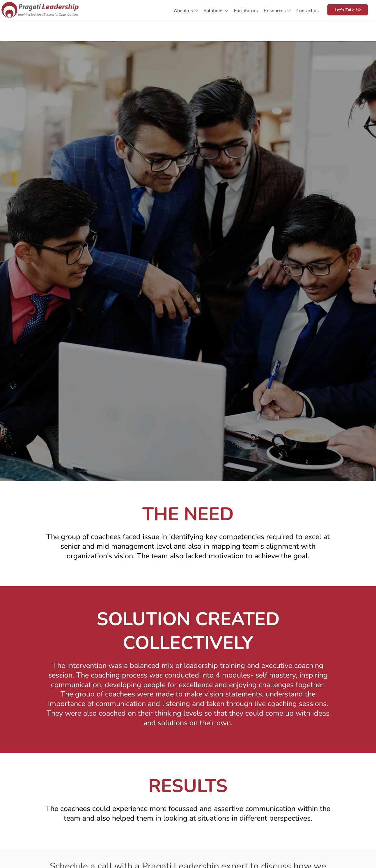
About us (186, 11)
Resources (277, 11)
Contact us (307, 11)
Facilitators (246, 11)
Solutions (216, 11)
